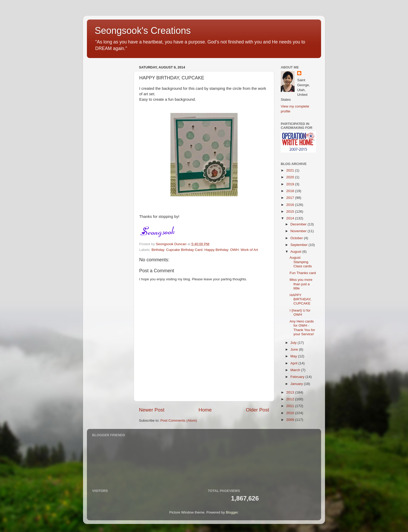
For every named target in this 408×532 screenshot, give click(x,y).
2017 (291, 198)
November (299, 231)
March (296, 370)
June (295, 349)
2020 (291, 177)
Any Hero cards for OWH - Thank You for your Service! (302, 328)
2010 (291, 413)
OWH (234, 250)
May (294, 356)
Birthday (158, 250)
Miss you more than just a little (301, 284)
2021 (291, 170)
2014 (291, 218)
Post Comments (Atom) (179, 420)
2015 (291, 211)
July (294, 343)
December (299, 224)
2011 (291, 406)
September (299, 245)
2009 (291, 420)
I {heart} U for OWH (300, 312)
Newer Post (152, 410)
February (298, 377)
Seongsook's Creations (143, 31)
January (297, 384)
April (294, 363)
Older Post (257, 410)
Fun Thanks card (303, 273)
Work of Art (249, 250)
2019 (291, 184)
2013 (291, 392)
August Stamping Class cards (301, 262)
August (296, 252)
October (297, 238)
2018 (291, 191)
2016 (291, 205)
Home (205, 410)
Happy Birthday (216, 250)
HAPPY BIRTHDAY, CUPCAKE (301, 299)
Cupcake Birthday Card (184, 250)
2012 (291, 399)
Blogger (232, 512)
